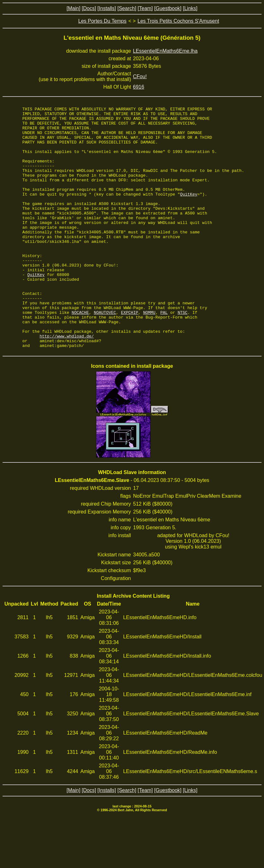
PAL (164, 354)
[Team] (145, 8)
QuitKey (189, 212)
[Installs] (107, 8)
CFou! (140, 76)
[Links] (190, 8)
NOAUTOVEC (105, 354)
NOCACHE (80, 354)
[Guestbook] (168, 8)
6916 (139, 87)
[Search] (127, 8)
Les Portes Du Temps (102, 21)
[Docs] (89, 8)
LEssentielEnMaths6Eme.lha (165, 51)
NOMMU (149, 354)
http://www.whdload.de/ (67, 382)
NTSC (182, 354)
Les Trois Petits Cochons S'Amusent (178, 21)
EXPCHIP (130, 354)
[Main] (74, 8)
